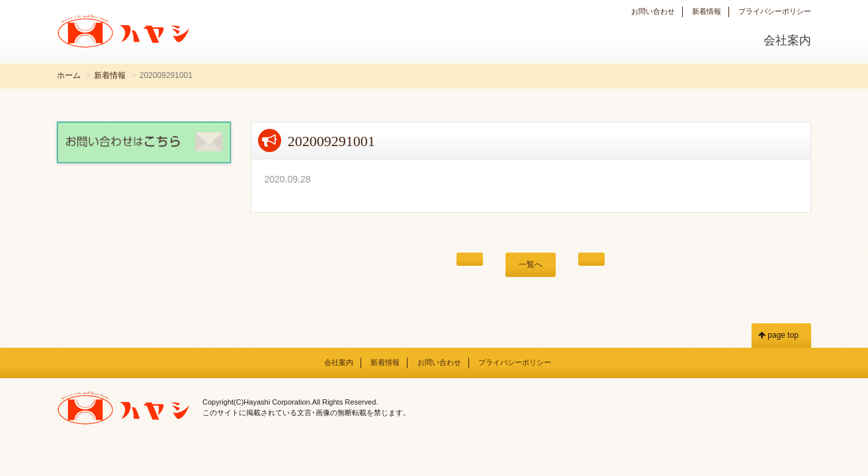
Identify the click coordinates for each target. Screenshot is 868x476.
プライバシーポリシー (775, 11)
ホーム (69, 75)
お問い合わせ (653, 11)
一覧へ (531, 264)
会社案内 (787, 40)
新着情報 (707, 11)
